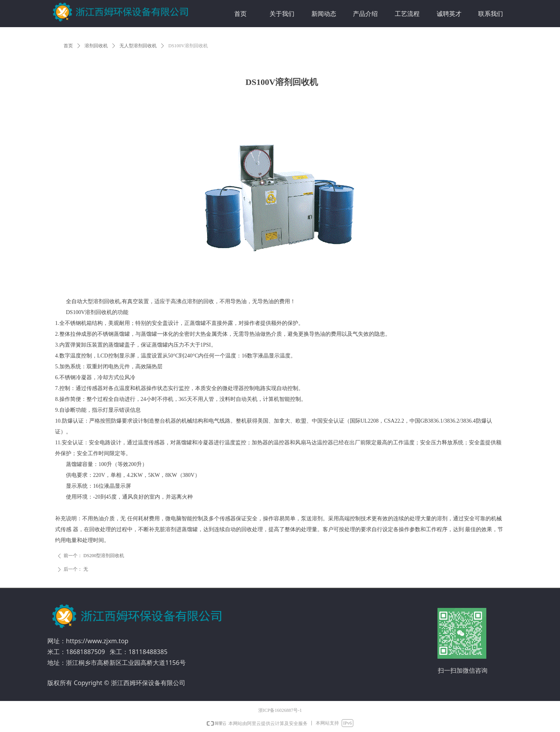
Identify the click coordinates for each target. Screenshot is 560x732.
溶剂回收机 (96, 46)
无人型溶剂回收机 (138, 46)
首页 (68, 46)
